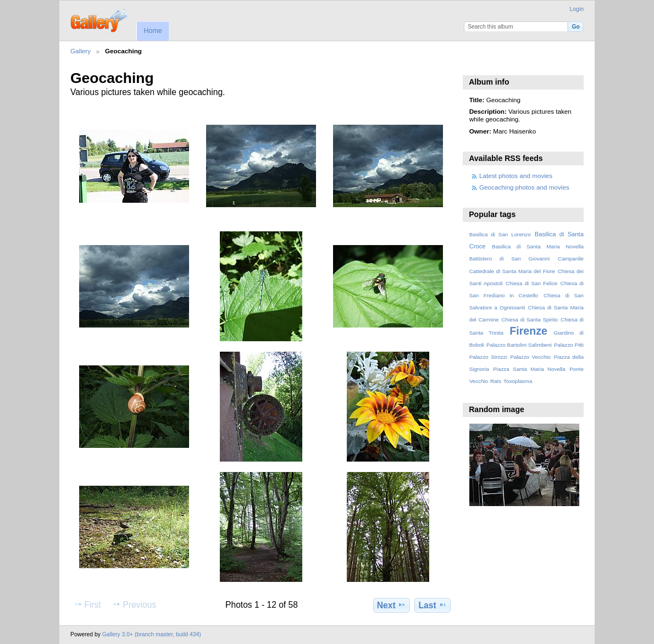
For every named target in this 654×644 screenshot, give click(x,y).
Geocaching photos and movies (524, 187)
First (87, 604)
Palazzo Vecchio (530, 357)
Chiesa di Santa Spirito (530, 320)
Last (433, 605)
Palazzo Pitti (569, 345)
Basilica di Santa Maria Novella (538, 246)
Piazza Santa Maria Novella (529, 369)
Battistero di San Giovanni (509, 259)
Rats (496, 381)
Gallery (81, 51)
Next (392, 605)
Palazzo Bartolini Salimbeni (519, 345)
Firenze (528, 331)
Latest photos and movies (516, 176)
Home (153, 31)
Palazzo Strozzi (488, 357)
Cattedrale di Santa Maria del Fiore (512, 271)
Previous (134, 604)
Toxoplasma (518, 381)
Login (577, 9)
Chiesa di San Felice (531, 283)
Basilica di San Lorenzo (500, 234)
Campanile (571, 259)
